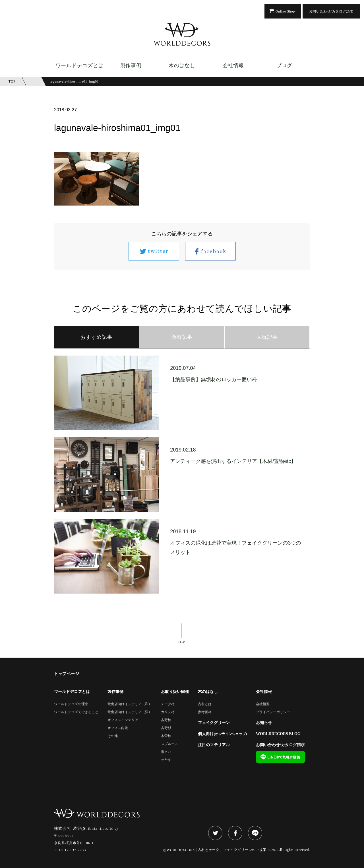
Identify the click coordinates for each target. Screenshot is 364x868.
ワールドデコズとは (80, 65)
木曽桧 (166, 736)
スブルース (169, 744)
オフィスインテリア (123, 720)
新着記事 (182, 337)
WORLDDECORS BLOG (278, 734)
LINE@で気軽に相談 (280, 757)
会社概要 (263, 704)
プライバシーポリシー (273, 712)
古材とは (205, 704)
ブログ (284, 65)
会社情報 (233, 65)
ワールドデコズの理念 (71, 704)
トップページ (67, 674)
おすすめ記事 (96, 337)
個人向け (222, 734)
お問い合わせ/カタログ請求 (331, 11)
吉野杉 (166, 728)
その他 (113, 736)
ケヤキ (166, 760)
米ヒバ (166, 752)
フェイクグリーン (214, 723)
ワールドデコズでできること (76, 712)
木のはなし (182, 65)
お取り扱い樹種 (175, 692)
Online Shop (285, 11)
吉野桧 (166, 720)
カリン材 (168, 712)
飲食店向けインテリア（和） (130, 704)
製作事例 (131, 65)
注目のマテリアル (214, 745)
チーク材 (168, 704)
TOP (182, 642)
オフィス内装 (118, 728)
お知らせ (264, 723)
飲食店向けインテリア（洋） (130, 712)
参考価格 (205, 712)
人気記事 (267, 337)
